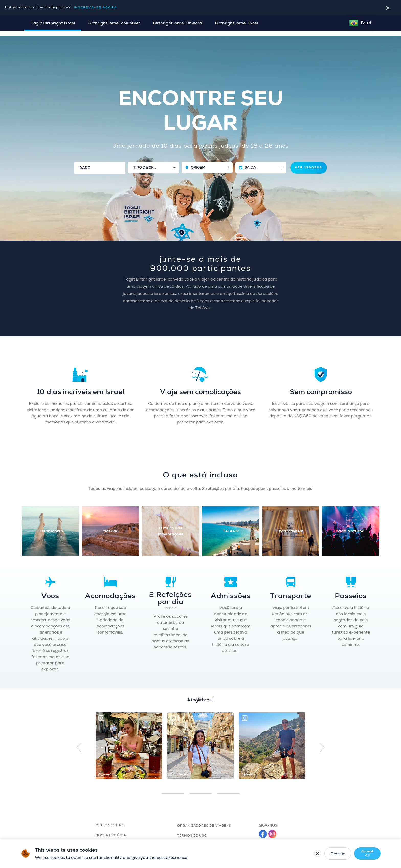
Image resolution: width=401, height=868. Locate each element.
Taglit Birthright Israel (53, 23)
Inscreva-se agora (95, 8)
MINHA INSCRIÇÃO (353, 40)
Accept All (350, 853)
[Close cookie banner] (374, 853)
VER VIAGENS (309, 162)
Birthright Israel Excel (236, 23)
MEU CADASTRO (110, 820)
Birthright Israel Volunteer (114, 23)
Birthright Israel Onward (177, 23)
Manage (318, 853)
